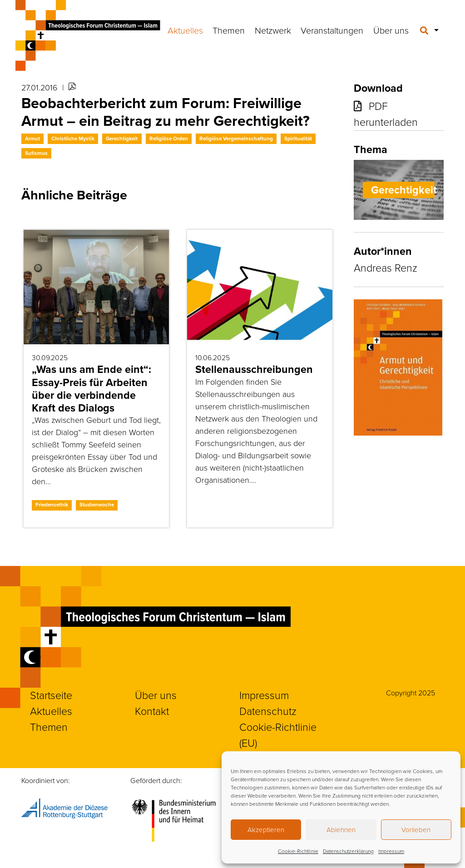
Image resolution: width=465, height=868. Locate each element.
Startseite (51, 695)
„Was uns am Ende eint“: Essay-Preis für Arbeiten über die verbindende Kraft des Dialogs (92, 388)
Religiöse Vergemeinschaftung (236, 139)
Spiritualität (298, 139)
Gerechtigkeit (122, 139)
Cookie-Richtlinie (298, 851)
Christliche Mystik (73, 139)
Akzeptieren (266, 830)
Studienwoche (97, 505)
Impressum (391, 851)
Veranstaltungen (332, 31)
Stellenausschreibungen (254, 369)
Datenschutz (268, 711)
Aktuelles (185, 31)
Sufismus (36, 153)
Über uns (391, 31)
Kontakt (152, 711)
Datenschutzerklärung (348, 851)
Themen (229, 31)
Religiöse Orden (169, 139)
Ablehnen (341, 830)
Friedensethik (52, 505)
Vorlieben (416, 830)
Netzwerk (273, 31)
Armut (32, 139)
